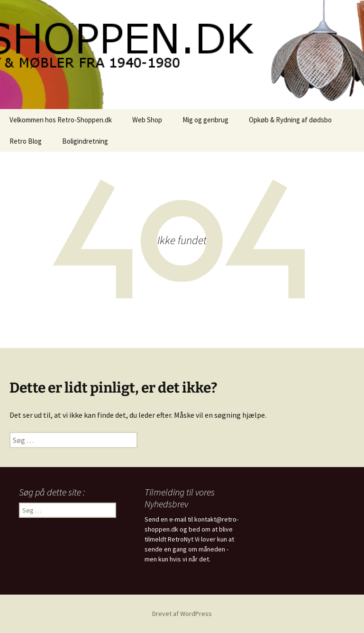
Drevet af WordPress (182, 614)
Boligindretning (85, 141)
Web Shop (147, 120)
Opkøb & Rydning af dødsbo (290, 120)
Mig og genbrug (205, 120)
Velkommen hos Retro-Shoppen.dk (61, 120)
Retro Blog (26, 141)
